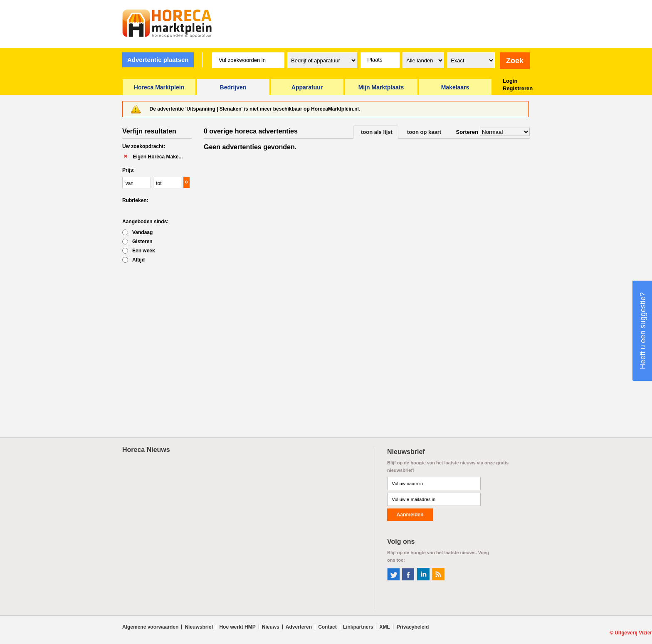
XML (384, 627)
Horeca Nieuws (146, 450)
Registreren (518, 88)
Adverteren (299, 627)
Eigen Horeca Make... (158, 157)
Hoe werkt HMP (237, 627)
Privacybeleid (413, 627)
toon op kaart (424, 132)
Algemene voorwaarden (150, 627)
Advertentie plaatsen (158, 60)
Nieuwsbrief (199, 627)
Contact (327, 627)
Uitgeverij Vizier (633, 633)
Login (510, 81)
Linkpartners (358, 627)
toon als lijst (377, 132)
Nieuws (271, 627)
